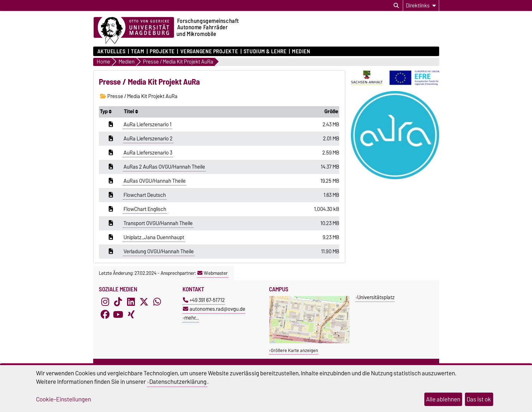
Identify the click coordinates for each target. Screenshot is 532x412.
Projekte (162, 51)
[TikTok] (118, 302)
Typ (106, 111)
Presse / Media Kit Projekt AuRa (139, 96)
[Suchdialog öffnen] (396, 6)
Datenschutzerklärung (178, 382)
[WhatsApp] (157, 302)
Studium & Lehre (265, 51)
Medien (301, 51)
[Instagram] (105, 302)
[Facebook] (105, 315)
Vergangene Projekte (209, 51)
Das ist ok (479, 399)
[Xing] (131, 315)
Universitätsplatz (376, 297)
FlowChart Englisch (145, 209)
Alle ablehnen (443, 399)
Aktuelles (112, 51)
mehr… (192, 318)
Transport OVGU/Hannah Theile (158, 223)
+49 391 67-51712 (204, 300)
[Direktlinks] (421, 5)
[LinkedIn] (131, 302)
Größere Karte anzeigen (294, 350)
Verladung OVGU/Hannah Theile (159, 252)
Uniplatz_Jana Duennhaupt (154, 237)
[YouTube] (118, 315)
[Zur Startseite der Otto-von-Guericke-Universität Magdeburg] (134, 31)
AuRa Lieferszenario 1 (148, 125)
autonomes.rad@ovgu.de (214, 309)
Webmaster (213, 273)
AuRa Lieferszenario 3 (148, 153)
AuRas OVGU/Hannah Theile (155, 181)
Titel (131, 111)
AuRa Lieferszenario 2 (148, 139)
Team (138, 51)
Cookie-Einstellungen (64, 399)
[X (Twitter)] (144, 302)
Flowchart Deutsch (145, 195)
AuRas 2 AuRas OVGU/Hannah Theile (164, 167)
